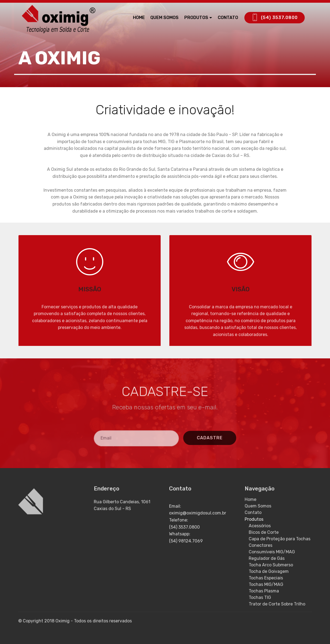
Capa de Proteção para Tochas (280, 539)
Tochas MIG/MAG (266, 584)
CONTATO (228, 18)
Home (250, 499)
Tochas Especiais (266, 578)
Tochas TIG (260, 597)
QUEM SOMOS (164, 18)
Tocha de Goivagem (269, 571)
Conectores (261, 545)
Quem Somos (258, 506)
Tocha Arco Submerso (271, 565)
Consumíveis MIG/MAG (272, 552)
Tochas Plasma (264, 591)
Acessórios (260, 526)
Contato (253, 512)
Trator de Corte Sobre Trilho (277, 604)
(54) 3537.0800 (275, 18)
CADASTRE (210, 451)
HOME (139, 18)
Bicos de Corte (264, 532)
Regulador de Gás (267, 558)
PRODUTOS (196, 18)
